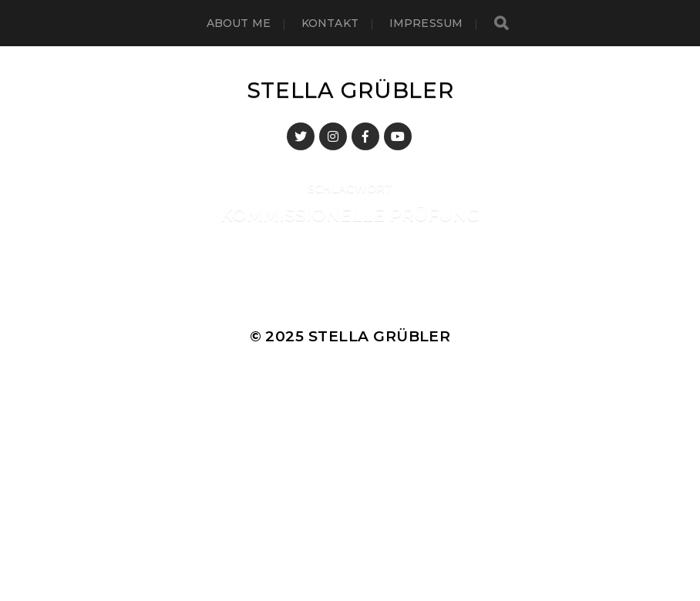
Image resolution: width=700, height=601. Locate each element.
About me (239, 23)
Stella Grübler (350, 90)
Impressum (426, 23)
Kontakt (330, 23)
